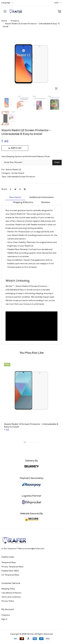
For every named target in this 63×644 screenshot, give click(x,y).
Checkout (6, 615)
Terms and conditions (11, 597)
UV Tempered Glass (10, 575)
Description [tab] (15, 197)
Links (57, 3)
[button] (59, 12)
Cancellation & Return (11, 593)
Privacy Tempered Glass (12, 567)
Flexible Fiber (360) (10, 571)
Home (4, 21)
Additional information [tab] (42, 197)
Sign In (4, 619)
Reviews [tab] (46, 202)
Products (15, 21)
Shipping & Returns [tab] (23, 202)
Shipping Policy (8, 589)
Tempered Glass (9, 563)
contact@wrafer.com (34, 549)
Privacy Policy (8, 601)
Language (6, 3)
